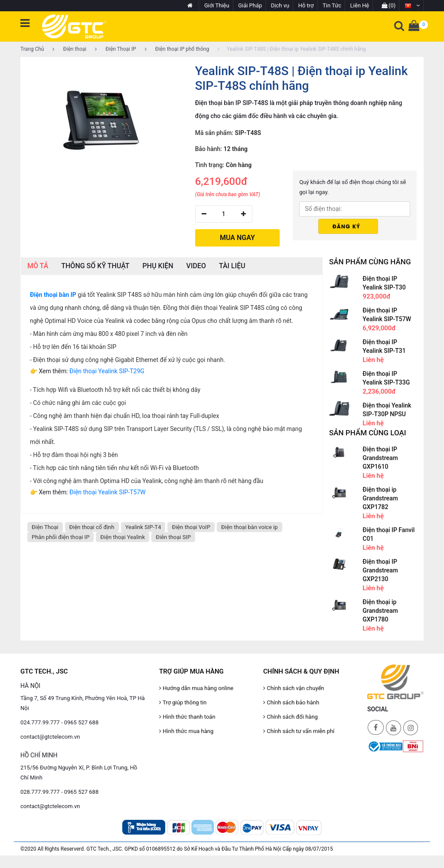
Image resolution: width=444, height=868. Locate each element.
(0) (389, 5)
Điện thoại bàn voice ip (249, 527)
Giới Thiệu (217, 5)
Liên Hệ (360, 5)
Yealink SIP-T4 (143, 527)
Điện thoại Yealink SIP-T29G (107, 371)
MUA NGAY (237, 238)
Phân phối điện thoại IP (60, 537)
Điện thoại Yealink (122, 537)
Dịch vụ (280, 5)
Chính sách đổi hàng (291, 717)
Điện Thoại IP (116, 49)
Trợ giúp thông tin (183, 702)
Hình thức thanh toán (187, 717)
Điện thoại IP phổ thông (177, 49)
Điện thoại (69, 49)
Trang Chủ (32, 49)
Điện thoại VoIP (191, 527)
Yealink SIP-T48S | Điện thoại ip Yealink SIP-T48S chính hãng (292, 49)
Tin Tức (332, 5)
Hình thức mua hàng (186, 731)
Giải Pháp (250, 5)
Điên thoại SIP (173, 537)
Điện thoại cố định (92, 527)
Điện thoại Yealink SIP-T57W (108, 492)
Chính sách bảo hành (291, 702)
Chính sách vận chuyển (294, 688)
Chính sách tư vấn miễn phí (299, 731)
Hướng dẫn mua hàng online (196, 688)
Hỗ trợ (306, 5)
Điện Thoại (45, 527)
